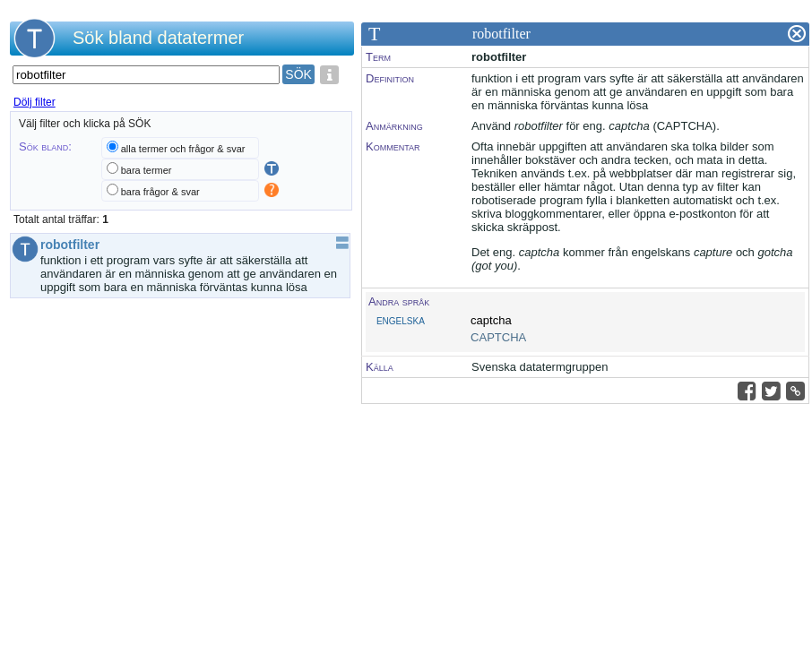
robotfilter (75, 245)
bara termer (147, 170)
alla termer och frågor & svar (183, 149)
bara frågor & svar (160, 192)
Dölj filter (35, 102)
